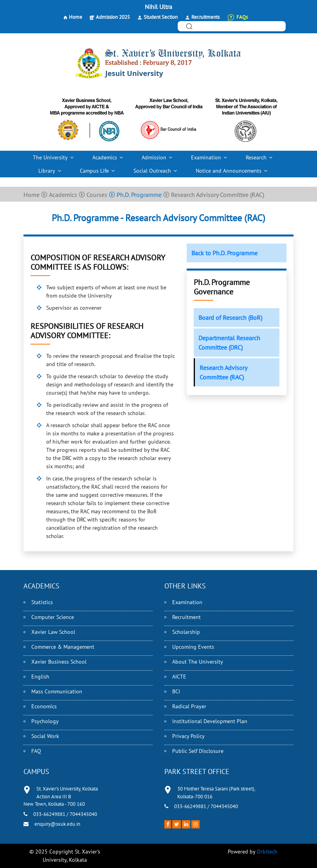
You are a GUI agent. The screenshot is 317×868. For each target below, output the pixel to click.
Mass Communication (57, 691)
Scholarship (186, 632)
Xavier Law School (53, 632)
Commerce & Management (63, 647)
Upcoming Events (193, 647)
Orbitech (267, 852)
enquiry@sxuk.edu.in (57, 824)
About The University (198, 662)
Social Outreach (152, 171)
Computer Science (53, 617)
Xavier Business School (59, 662)
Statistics (42, 602)
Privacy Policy (188, 736)
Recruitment (186, 617)
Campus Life (94, 171)
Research (256, 157)
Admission (154, 157)
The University (50, 157)
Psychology (45, 721)
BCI (176, 691)
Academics (105, 157)
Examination (206, 157)
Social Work (45, 736)
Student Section (161, 17)
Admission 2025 (113, 17)
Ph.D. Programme (135, 195)
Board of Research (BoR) (230, 318)
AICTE (179, 677)
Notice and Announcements (229, 171)
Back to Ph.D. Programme (224, 253)
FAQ (36, 751)
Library (47, 171)
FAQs (242, 17)
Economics (44, 706)
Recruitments (205, 17)
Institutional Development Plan (210, 721)
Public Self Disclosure (198, 751)
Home (76, 17)
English (40, 677)
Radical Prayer (189, 706)
